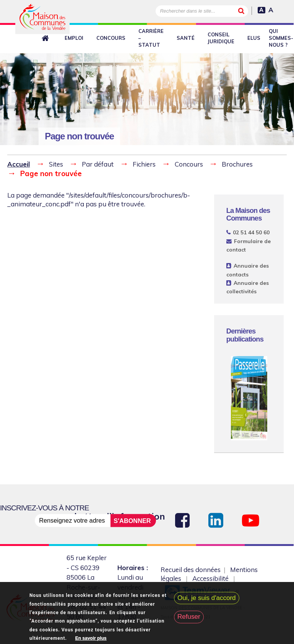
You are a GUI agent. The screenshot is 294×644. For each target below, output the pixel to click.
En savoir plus (91, 638)
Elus (254, 38)
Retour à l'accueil (47, 38)
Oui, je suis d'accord (207, 598)
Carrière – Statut (151, 38)
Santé (186, 38)
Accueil (19, 164)
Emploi (74, 38)
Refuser (189, 617)
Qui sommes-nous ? (281, 38)
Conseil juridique (221, 38)
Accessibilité (210, 578)
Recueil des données (191, 570)
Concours (111, 38)
